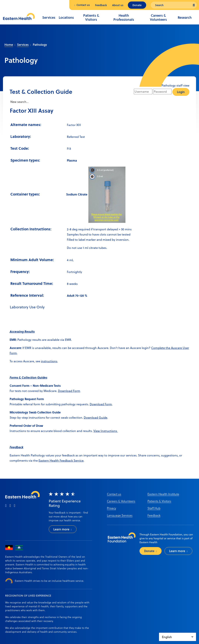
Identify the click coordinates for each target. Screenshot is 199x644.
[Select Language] (178, 637)
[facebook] (6, 506)
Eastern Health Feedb (53, 460)
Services (49, 17)
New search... (19, 102)
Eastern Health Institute (163, 494)
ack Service (76, 460)
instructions (49, 361)
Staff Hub (154, 508)
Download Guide (96, 417)
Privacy (111, 508)
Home (9, 45)
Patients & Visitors (91, 17)
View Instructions (106, 431)
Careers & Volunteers (158, 17)
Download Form (69, 391)
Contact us (83, 5)
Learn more (61, 529)
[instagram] (10, 506)
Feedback (101, 5)
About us (118, 5)
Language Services (120, 515)
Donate (137, 5)
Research (185, 17)
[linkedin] (15, 506)
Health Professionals (124, 17)
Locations (66, 17)
